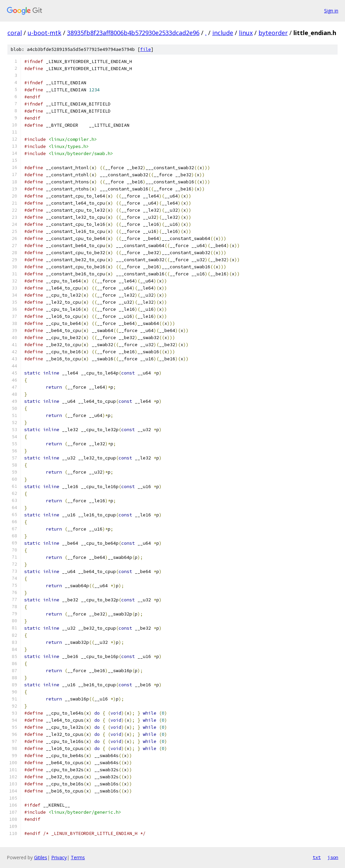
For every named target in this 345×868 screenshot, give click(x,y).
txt (317, 857)
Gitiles (41, 857)
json (333, 857)
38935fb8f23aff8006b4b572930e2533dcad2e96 (133, 33)
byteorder (273, 33)
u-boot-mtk (44, 33)
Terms (78, 857)
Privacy (59, 857)
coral (15, 33)
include (223, 33)
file (146, 49)
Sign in (331, 11)
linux (246, 33)
